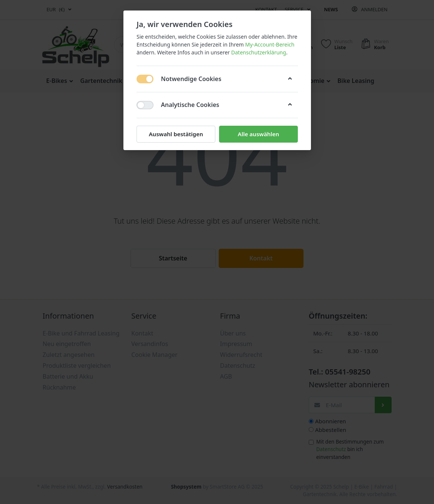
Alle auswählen (258, 134)
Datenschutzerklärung (258, 52)
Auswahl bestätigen (176, 134)
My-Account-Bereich (270, 44)
